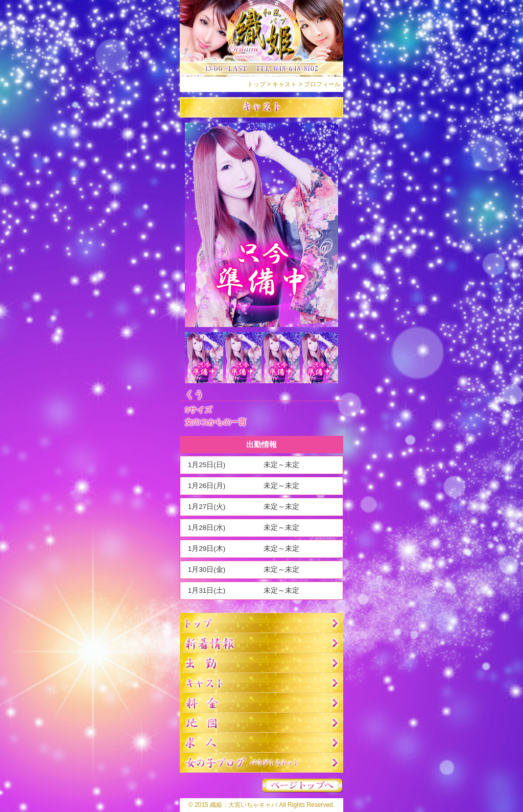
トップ (256, 84)
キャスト (284, 84)
